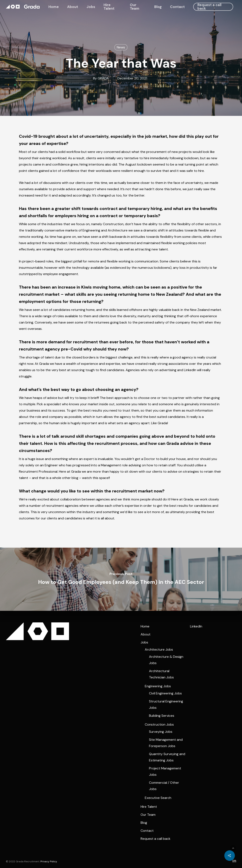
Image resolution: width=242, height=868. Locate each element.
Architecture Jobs (159, 649)
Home (54, 7)
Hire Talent (109, 7)
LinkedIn (196, 626)
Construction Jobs (159, 724)
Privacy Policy (49, 861)
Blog (158, 7)
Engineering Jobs (158, 686)
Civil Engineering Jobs (165, 693)
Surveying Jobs (161, 732)
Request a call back (209, 7)
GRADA (103, 78)
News (121, 47)
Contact (177, 7)
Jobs (91, 7)
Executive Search (158, 798)
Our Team (135, 7)
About (73, 7)
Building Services (162, 716)
